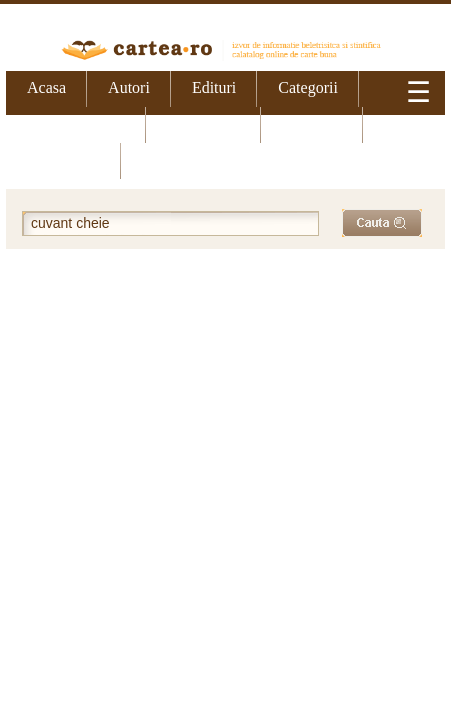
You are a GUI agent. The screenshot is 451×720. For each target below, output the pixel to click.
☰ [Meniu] (418, 92)
